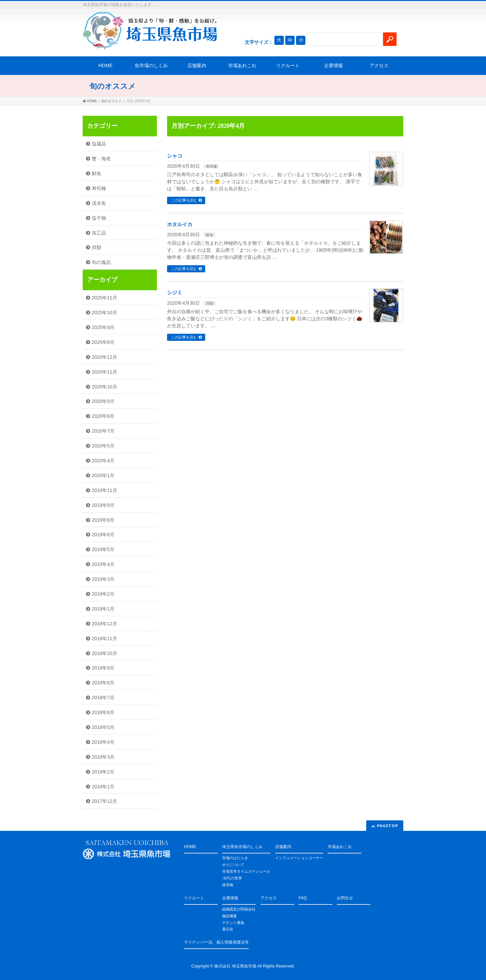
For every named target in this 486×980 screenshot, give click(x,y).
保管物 (228, 885)
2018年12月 (104, 624)
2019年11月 (104, 490)
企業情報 (333, 65)
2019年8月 (103, 520)
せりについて (233, 865)
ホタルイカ (180, 224)
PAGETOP (388, 826)
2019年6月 (103, 535)
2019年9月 (103, 505)
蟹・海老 (101, 159)
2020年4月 (103, 461)
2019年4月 (103, 564)
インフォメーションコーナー (299, 858)
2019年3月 (103, 579)
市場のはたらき (235, 858)
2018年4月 (103, 742)
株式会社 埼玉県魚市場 (235, 966)
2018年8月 (103, 683)
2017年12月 (104, 801)
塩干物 (99, 218)
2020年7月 (103, 431)
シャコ (175, 156)
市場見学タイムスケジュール (246, 871)
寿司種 (211, 166)
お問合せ (345, 898)
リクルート (288, 65)
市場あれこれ (242, 65)
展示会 (228, 929)
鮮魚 (210, 235)
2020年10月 (104, 387)
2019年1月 (103, 609)
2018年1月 (103, 787)
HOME (106, 65)
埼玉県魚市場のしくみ (242, 847)
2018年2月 (103, 772)
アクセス (379, 65)
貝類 (210, 303)
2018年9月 (103, 668)
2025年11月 (104, 298)
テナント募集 (233, 923)
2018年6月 (103, 712)
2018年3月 (103, 757)
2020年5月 (103, 446)
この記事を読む (184, 200)
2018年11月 (104, 638)
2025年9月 (103, 327)
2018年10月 (104, 653)
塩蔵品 (99, 144)
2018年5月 (103, 727)
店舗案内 (197, 65)
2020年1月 (103, 475)
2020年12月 (104, 357)
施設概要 (230, 916)
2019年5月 (103, 549)
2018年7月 (103, 698)
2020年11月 (104, 372)
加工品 (99, 233)
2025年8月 (103, 342)
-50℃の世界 (232, 878)
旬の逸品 (101, 262)
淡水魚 (99, 203)
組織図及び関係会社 (239, 909)
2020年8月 (103, 416)
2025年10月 (104, 312)
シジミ (175, 293)
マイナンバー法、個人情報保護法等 (216, 942)
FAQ (303, 898)
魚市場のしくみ (151, 65)
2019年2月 (103, 594)
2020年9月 (103, 401)
